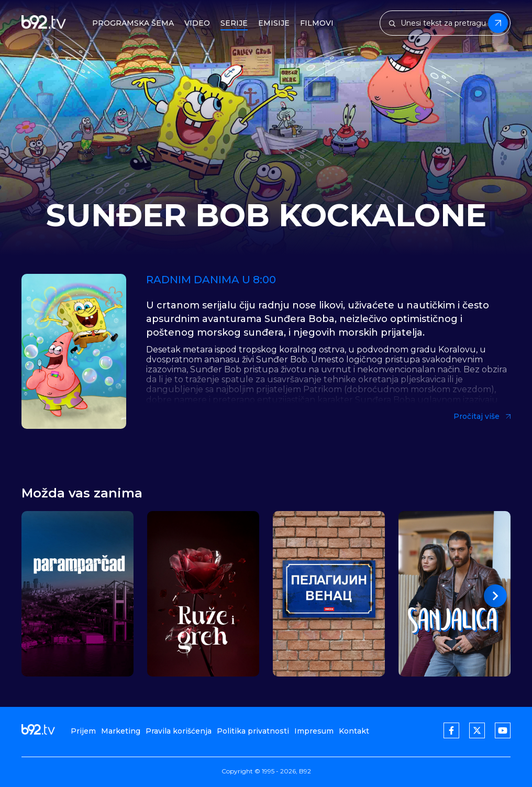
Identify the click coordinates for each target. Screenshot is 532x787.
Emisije (274, 23)
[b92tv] (44, 23)
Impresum (314, 731)
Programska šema (133, 23)
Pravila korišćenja (179, 731)
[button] (495, 596)
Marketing (121, 731)
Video (197, 23)
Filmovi (317, 23)
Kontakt (354, 731)
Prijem (83, 731)
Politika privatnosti (253, 731)
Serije (234, 23)
